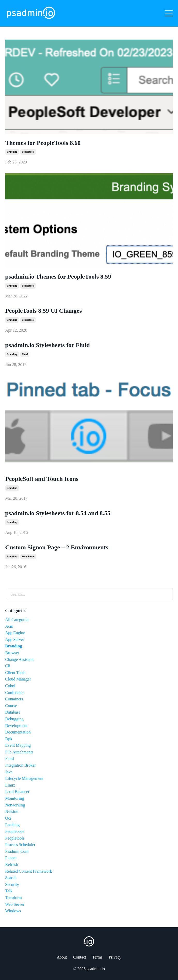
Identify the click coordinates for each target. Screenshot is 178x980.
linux (10, 785)
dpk (9, 739)
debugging (14, 719)
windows (13, 911)
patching (12, 825)
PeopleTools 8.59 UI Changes (43, 311)
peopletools (28, 152)
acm (9, 626)
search (11, 878)
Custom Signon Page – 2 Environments (57, 547)
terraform (14, 898)
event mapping (18, 745)
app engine (15, 633)
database (13, 712)
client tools (15, 673)
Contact (80, 957)
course (11, 706)
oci (8, 818)
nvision (12, 811)
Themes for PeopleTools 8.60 (43, 143)
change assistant (20, 659)
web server (28, 556)
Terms (97, 957)
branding (12, 152)
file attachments (19, 752)
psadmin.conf (17, 851)
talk (9, 891)
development (16, 726)
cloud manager (18, 679)
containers (14, 699)
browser (12, 653)
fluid (25, 354)
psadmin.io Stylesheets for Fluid (48, 345)
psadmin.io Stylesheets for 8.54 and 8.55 (58, 513)
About (62, 957)
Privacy (115, 957)
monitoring (15, 798)
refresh (12, 865)
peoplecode (15, 831)
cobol (10, 686)
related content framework (29, 871)
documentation (18, 732)
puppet (11, 858)
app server (15, 639)
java (9, 772)
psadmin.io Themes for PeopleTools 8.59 (58, 276)
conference (15, 693)
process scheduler (20, 845)
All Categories (17, 620)
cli (8, 666)
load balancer (17, 792)
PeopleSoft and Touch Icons (42, 479)
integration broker (21, 765)
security (12, 884)
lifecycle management (24, 778)
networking (15, 805)
